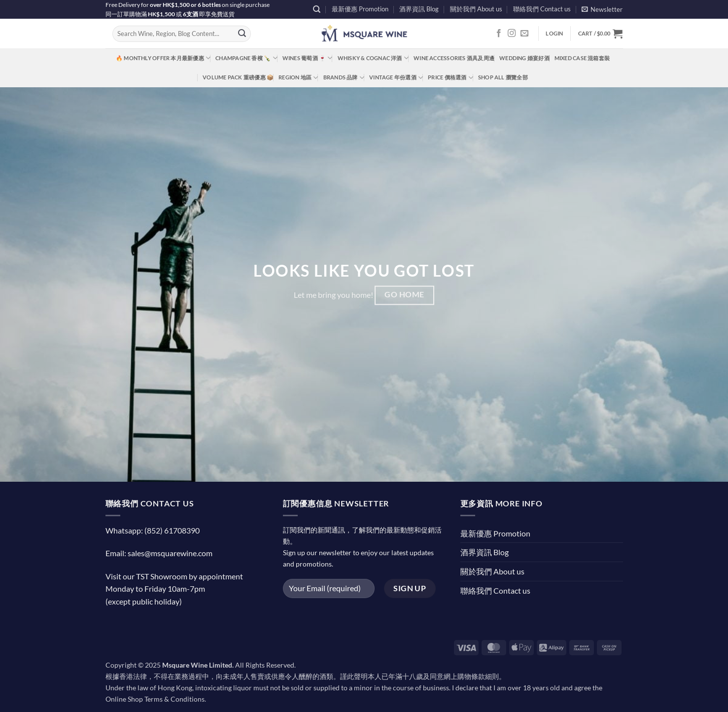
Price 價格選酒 (451, 78)
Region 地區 (298, 78)
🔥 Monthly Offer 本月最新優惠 (163, 58)
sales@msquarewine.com (170, 553)
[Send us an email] (524, 34)
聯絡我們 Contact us (542, 9)
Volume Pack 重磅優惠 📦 (238, 77)
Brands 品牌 (344, 78)
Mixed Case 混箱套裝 (582, 58)
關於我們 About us (476, 9)
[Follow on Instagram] (512, 34)
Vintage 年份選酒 (396, 78)
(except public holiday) (144, 601)
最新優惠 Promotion (360, 9)
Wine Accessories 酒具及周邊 (454, 58)
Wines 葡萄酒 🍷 (308, 58)
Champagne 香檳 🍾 (246, 58)
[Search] (317, 9)
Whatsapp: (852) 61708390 (153, 530)
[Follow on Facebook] (499, 34)
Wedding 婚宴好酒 (524, 58)
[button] (602, 9)
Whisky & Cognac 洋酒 (373, 58)
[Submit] (242, 34)
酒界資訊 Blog (419, 9)
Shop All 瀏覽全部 (503, 77)
